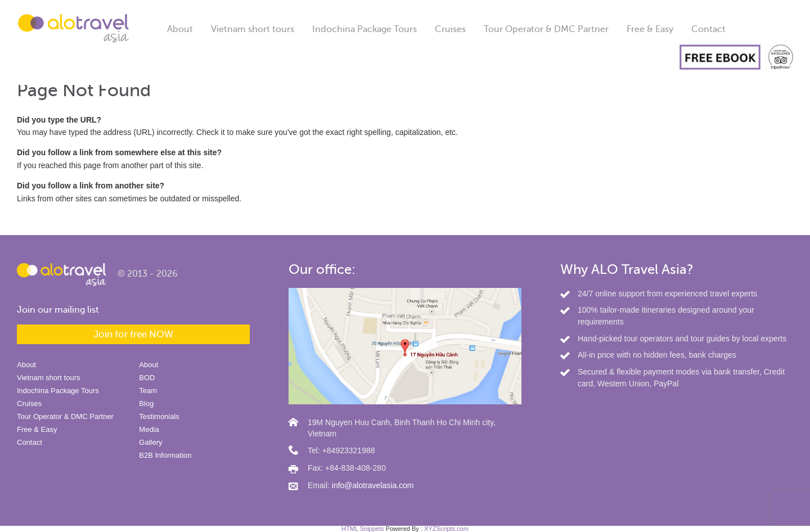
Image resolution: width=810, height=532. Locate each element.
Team (148, 391)
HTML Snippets (363, 529)
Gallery (150, 442)
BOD (147, 378)
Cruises (450, 29)
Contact (708, 29)
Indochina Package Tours (364, 29)
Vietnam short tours (253, 29)
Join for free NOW (133, 334)
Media (149, 429)
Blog (146, 403)
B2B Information (165, 455)
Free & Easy (650, 29)
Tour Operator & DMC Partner (546, 29)
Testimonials (159, 416)
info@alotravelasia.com (373, 485)
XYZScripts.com (446, 529)
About (180, 29)
